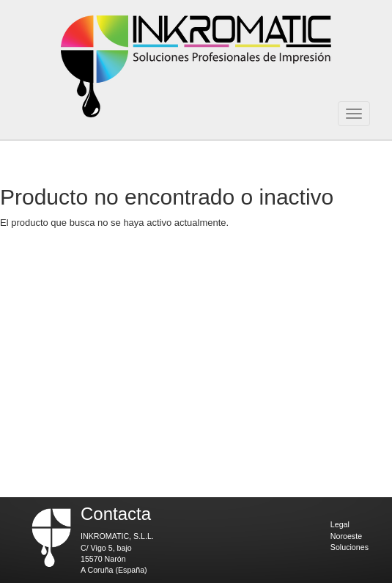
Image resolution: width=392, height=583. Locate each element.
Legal (340, 524)
